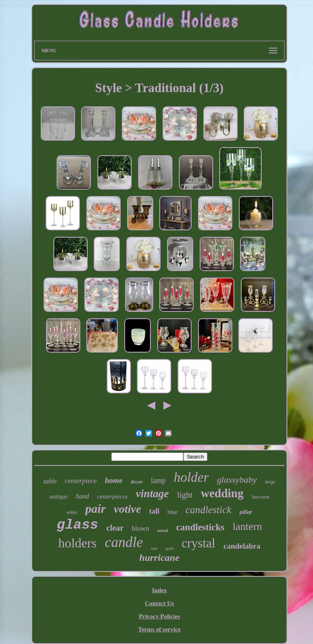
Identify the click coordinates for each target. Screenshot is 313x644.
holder (191, 477)
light (185, 495)
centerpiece (81, 481)
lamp (158, 481)
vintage (152, 494)
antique (58, 496)
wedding (222, 493)
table (50, 481)
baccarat (260, 497)
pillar (246, 512)
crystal (199, 543)
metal (163, 530)
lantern (247, 526)
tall (154, 511)
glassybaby (237, 480)
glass (77, 525)
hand (82, 496)
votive (127, 509)
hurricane (160, 558)
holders (77, 543)
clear (115, 528)
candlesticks (200, 527)
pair (95, 508)
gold (170, 548)
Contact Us (159, 603)
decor (137, 482)
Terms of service (159, 629)
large (270, 482)
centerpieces (112, 496)
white (72, 512)
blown (140, 528)
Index (160, 590)
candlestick (208, 510)
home (114, 480)
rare (154, 548)
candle (124, 542)
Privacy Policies (159, 616)
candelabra (242, 546)
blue (172, 512)
